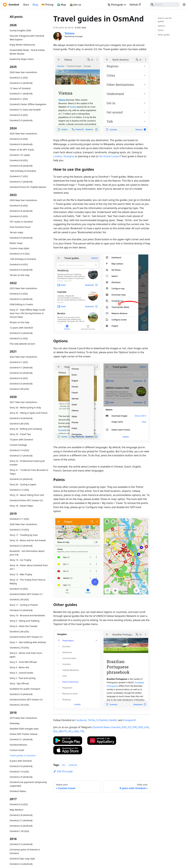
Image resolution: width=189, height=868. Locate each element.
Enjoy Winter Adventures (22, 45)
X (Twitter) (102, 720)
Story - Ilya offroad (19, 683)
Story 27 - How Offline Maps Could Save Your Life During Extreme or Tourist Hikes (27, 313)
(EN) (124, 727)
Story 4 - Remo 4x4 (19, 667)
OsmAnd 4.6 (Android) (21, 211)
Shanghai (69, 156)
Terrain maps (16, 232)
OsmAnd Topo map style (22, 859)
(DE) (140, 727)
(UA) (146, 727)
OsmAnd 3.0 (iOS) (19, 589)
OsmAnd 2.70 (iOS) (19, 648)
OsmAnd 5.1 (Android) (21, 94)
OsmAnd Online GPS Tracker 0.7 (26, 594)
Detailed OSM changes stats (24, 729)
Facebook (81, 720)
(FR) (135, 727)
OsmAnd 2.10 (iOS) (19, 772)
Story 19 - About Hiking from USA (27, 495)
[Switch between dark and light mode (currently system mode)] (184, 5)
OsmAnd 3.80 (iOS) (19, 424)
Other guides (164, 35)
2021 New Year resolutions (23, 402)
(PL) (70, 731)
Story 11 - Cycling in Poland (24, 605)
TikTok (91, 720)
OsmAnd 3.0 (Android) (21, 766)
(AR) (76, 731)
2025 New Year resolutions (23, 134)
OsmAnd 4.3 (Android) (21, 299)
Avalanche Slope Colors (22, 59)
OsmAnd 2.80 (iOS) (19, 632)
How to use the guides (165, 20)
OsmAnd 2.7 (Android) (21, 820)
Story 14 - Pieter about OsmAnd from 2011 (29, 567)
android (73, 765)
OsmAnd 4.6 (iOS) (19, 206)
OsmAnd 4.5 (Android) (21, 238)
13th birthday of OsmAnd (23, 259)
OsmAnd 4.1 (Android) (21, 368)
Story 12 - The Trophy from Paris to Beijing (28, 582)
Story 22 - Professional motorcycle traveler (27, 463)
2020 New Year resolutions (23, 524)
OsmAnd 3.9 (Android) (21, 384)
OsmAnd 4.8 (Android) (21, 166)
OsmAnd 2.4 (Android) (21, 864)
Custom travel (17, 750)
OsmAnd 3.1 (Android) (21, 739)
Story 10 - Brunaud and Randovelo (27, 615)
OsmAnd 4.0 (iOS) (19, 378)
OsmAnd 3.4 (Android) (21, 610)
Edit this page (63, 771)
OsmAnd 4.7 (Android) (21, 182)
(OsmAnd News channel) (106, 727)
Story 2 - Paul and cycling (23, 678)
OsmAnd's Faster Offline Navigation (28, 104)
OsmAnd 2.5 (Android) (21, 844)
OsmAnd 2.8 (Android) (21, 815)
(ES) (55, 731)
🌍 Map (62, 5)
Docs (26, 5)
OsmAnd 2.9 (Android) (21, 777)
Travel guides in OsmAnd (23, 755)
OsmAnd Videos (18, 791)
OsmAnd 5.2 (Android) (21, 83)
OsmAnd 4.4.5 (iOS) (20, 254)
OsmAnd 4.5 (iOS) (19, 216)
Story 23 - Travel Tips (20, 434)
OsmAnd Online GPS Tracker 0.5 (26, 637)
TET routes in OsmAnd (21, 222)
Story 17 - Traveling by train (24, 535)
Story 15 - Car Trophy (20, 560)
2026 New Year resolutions (23, 72)
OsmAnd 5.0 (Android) (21, 120)
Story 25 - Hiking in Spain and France (29, 413)
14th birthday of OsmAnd (23, 171)
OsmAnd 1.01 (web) (20, 155)
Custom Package (18, 445)
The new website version (22, 344)
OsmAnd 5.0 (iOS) (19, 115)
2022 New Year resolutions (23, 357)
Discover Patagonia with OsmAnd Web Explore (27, 38)
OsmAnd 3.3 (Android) (21, 694)
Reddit (113, 720)
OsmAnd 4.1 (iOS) (19, 362)
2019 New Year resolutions (23, 718)
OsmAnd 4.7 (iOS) (19, 176)
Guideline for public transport (25, 689)
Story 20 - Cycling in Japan (23, 484)
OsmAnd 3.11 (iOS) (19, 519)
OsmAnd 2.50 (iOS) (19, 705)
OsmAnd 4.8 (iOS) (19, 160)
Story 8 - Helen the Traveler (24, 626)
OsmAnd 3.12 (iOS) (19, 490)
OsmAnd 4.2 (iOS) (19, 338)
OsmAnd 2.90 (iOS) (19, 599)
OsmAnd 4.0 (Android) (21, 373)
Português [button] (115, 5)
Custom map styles (19, 248)
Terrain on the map (20, 275)
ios (63, 765)
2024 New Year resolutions (23, 200)
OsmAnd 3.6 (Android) (21, 479)
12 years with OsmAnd (21, 328)
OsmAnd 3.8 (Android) (21, 418)
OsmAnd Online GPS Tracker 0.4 (26, 700)
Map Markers (16, 810)
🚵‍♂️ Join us (75, 5)
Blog (35, 5)
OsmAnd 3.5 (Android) (21, 546)
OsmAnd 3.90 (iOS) (19, 389)
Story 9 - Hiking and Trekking (25, 621)
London (58, 156)
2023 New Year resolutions (23, 288)
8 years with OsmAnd (21, 761)
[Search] (164, 5)
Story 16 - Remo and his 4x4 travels (28, 540)
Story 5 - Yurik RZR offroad (23, 662)
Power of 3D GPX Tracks (22, 150)
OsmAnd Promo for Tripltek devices (28, 187)
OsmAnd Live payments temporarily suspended (28, 784)
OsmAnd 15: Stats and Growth (25, 110)
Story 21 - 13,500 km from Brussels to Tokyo (29, 472)
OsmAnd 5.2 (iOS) (19, 78)
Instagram (129, 720)
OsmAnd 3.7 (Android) (21, 456)
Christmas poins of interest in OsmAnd (25, 851)
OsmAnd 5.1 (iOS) (19, 99)
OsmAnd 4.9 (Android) (21, 144)
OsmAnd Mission (18, 745)
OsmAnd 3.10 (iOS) (19, 530)
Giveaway (15, 723)
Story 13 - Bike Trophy (21, 574)
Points (161, 30)
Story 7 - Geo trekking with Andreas (28, 642)
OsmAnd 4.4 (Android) (21, 270)
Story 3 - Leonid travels (21, 673)
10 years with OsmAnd (21, 440)
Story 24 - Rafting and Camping (26, 429)
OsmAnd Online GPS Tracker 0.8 (26, 500)
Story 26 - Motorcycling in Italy (25, 407)
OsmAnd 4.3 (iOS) (19, 294)
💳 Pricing (47, 5)
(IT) (129, 727)
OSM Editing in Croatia (21, 304)
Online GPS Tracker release (24, 734)
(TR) (82, 731)
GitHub (135, 5)
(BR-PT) (63, 731)
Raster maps (16, 243)
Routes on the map (19, 322)
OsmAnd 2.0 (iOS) (19, 804)
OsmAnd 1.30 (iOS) (19, 831)
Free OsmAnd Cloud (20, 227)
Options (161, 26)
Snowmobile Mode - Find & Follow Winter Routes (27, 52)
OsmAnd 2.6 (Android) (21, 826)
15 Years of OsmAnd (20, 88)
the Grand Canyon (109, 156)
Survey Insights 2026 (20, 30)
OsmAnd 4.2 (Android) (21, 333)
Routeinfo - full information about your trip (27, 553)
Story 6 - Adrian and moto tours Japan (26, 655)
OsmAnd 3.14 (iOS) (19, 450)
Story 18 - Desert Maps (21, 506)
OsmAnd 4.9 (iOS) (19, 139)
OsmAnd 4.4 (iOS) (19, 264)
